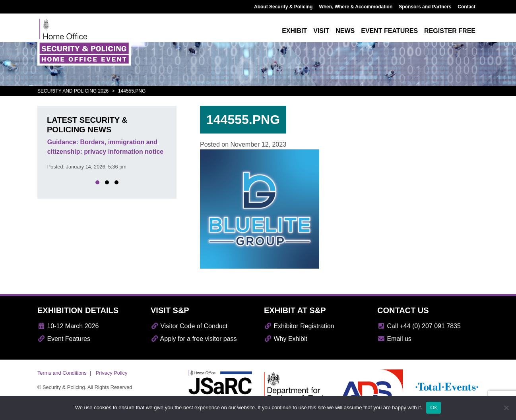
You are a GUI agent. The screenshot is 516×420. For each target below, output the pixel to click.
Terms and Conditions (62, 373)
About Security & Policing (283, 7)
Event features (389, 31)
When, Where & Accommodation (356, 7)
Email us (394, 339)
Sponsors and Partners (425, 7)
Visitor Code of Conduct (189, 326)
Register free (450, 31)
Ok (434, 407)
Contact (467, 7)
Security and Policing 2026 (73, 91)
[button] (97, 182)
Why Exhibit (286, 339)
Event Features (64, 339)
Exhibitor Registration (299, 326)
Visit (321, 31)
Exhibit (294, 31)
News (345, 31)
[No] (506, 408)
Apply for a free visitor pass (194, 339)
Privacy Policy (112, 373)
